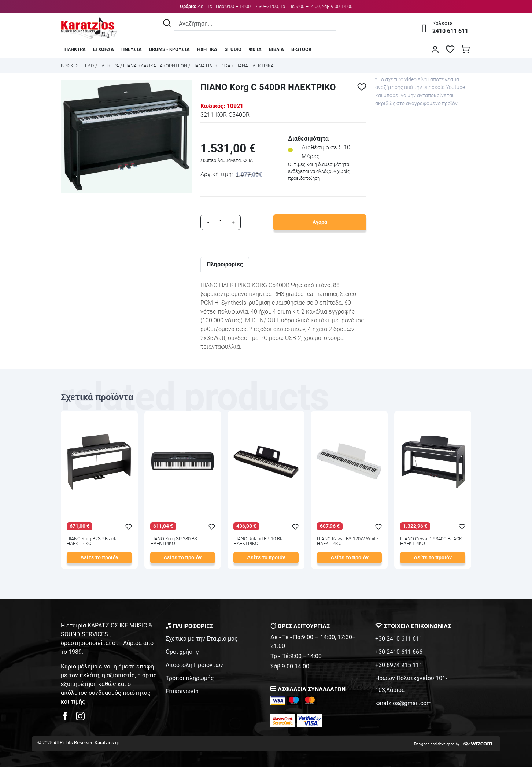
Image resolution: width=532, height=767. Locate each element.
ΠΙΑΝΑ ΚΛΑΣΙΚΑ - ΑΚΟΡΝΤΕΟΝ (155, 66)
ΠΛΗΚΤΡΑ (75, 49)
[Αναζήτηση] (167, 24)
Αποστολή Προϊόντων (194, 665)
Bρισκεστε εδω (78, 66)
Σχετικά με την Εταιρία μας (202, 639)
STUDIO (233, 49)
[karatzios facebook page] (68, 718)
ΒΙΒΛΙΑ (276, 49)
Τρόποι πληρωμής (190, 678)
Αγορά (320, 222)
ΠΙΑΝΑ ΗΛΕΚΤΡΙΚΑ (211, 66)
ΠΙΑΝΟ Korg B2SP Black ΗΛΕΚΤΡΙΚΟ (91, 541)
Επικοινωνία (182, 691)
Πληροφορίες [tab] (225, 264)
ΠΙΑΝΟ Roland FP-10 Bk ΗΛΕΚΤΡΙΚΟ (258, 541)
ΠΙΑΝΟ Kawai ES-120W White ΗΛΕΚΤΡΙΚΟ (348, 541)
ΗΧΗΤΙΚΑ (207, 49)
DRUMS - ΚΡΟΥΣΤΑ (169, 49)
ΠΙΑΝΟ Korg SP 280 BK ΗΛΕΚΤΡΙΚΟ (174, 541)
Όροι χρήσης (182, 652)
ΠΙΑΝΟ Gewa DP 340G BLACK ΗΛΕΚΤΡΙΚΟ (431, 541)
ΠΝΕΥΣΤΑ (132, 49)
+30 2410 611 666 (399, 652)
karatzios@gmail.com (403, 703)
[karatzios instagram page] (80, 718)
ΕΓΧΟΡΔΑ (104, 49)
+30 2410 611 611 (399, 639)
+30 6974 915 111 (399, 665)
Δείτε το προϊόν (99, 558)
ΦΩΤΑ (255, 49)
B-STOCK (301, 49)
